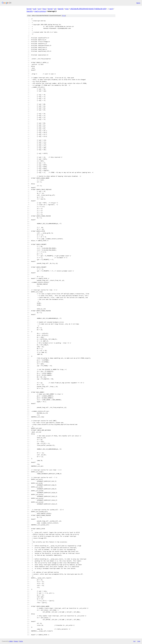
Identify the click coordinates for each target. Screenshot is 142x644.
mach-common (40, 11)
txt (134, 641)
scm (39, 9)
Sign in (138, 3)
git (55, 9)
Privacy (16, 641)
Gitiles (11, 641)
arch (111, 9)
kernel (29, 9)
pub (35, 9)
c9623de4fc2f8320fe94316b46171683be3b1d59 (88, 9)
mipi (67, 9)
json (139, 641)
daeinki (61, 9)
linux (44, 9)
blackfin (30, 11)
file (64, 16)
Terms (21, 641)
